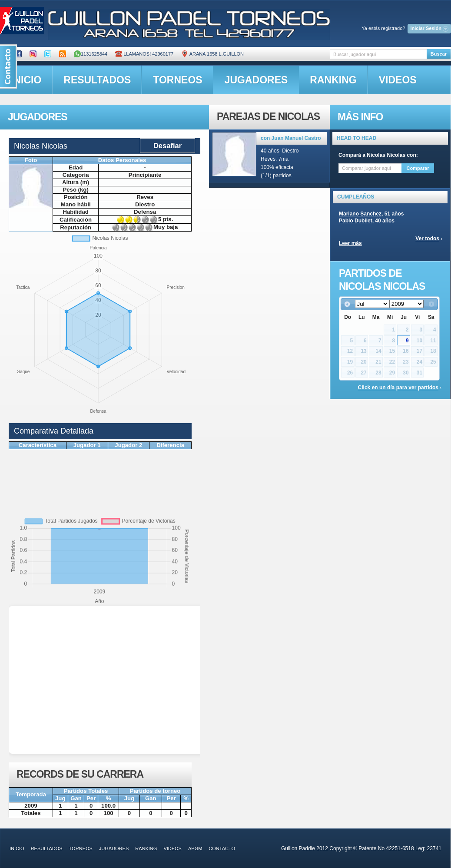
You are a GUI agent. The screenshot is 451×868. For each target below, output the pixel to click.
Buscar (439, 54)
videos (398, 80)
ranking (333, 80)
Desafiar (167, 146)
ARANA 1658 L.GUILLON (212, 54)
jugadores (256, 80)
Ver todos (427, 239)
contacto (222, 848)
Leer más (350, 243)
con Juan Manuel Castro (291, 138)
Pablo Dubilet (356, 221)
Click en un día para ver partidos (398, 388)
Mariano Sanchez (360, 214)
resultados (97, 80)
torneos (177, 80)
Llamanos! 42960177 (144, 54)
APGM (195, 848)
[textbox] (378, 54)
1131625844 (91, 54)
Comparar (418, 168)
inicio (17, 848)
